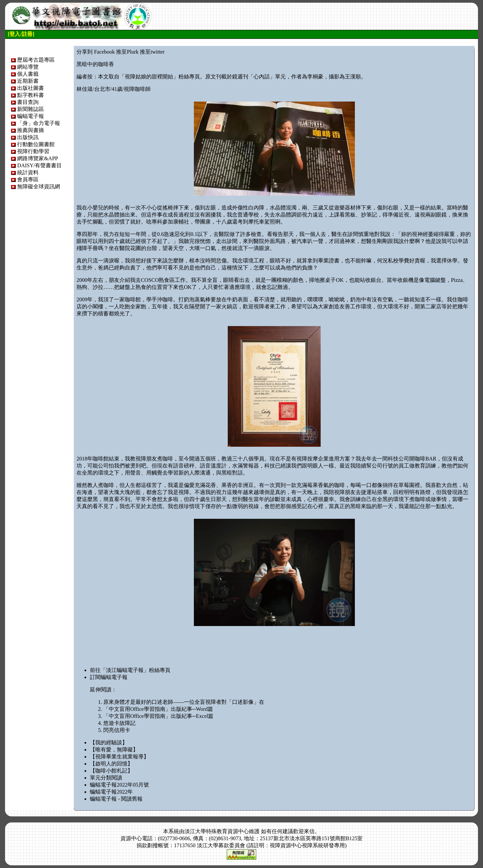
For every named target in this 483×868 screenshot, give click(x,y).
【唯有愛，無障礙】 (114, 750)
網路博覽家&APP (38, 158)
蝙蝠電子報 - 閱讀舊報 (116, 799)
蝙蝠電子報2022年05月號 (119, 785)
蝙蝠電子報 (31, 116)
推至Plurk (127, 52)
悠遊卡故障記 (119, 723)
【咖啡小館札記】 (111, 771)
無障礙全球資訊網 (39, 187)
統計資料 (28, 172)
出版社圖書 (31, 88)
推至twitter (152, 52)
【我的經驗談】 (109, 742)
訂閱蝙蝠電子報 (109, 677)
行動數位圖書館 (36, 144)
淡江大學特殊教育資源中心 (217, 831)
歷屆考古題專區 (36, 60)
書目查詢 (28, 102)
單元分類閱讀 (106, 778)
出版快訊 (28, 137)
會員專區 (28, 179)
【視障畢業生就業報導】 (119, 757)
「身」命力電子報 (39, 123)
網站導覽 (28, 67)
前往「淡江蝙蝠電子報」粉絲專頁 (130, 670)
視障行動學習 (33, 151)
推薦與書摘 (31, 130)
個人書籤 (28, 74)
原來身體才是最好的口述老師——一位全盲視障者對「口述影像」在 (184, 702)
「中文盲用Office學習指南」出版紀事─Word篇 (158, 709)
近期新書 (28, 81)
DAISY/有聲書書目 (39, 165)
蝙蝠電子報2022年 (111, 792)
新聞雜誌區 (31, 109)
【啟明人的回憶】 (111, 764)
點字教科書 (31, 95)
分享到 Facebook (96, 52)
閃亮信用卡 (117, 730)
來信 (309, 831)
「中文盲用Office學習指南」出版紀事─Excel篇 (158, 716)
